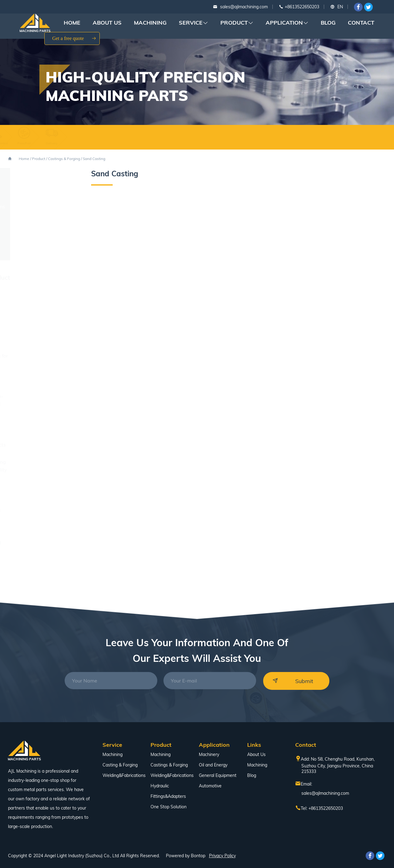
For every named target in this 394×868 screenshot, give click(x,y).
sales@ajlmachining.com (244, 7)
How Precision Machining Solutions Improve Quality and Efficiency (40, 470)
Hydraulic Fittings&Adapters (168, 791)
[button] (374, 359)
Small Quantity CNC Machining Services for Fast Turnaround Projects (40, 437)
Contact (361, 23)
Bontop (198, 856)
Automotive (210, 786)
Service (193, 23)
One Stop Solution (37, 253)
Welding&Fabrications (42, 206)
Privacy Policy (222, 856)
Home (72, 23)
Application (287, 23)
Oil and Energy (213, 765)
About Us (107, 23)
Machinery (209, 754)
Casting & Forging (120, 765)
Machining (150, 23)
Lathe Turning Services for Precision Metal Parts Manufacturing (41, 363)
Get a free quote (74, 38)
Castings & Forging (64, 159)
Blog (328, 23)
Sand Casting (94, 159)
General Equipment (218, 775)
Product (237, 23)
